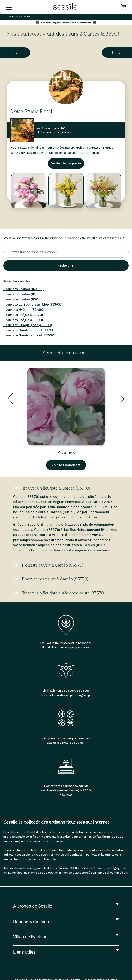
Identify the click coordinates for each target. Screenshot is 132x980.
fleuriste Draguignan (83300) (28, 325)
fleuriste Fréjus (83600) (23, 320)
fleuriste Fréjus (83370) (23, 315)
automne (56, 540)
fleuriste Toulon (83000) (24, 299)
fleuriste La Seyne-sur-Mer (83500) (33, 304)
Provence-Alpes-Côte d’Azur (88, 502)
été (68, 535)
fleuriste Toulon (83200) (24, 289)
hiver (93, 535)
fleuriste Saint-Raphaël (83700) (29, 330)
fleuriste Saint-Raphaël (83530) (29, 335)
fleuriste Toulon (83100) (24, 294)
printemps (22, 540)
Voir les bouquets (66, 465)
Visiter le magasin (66, 163)
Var (44, 502)
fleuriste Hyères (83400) (24, 310)
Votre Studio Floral (31, 111)
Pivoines (66, 452)
